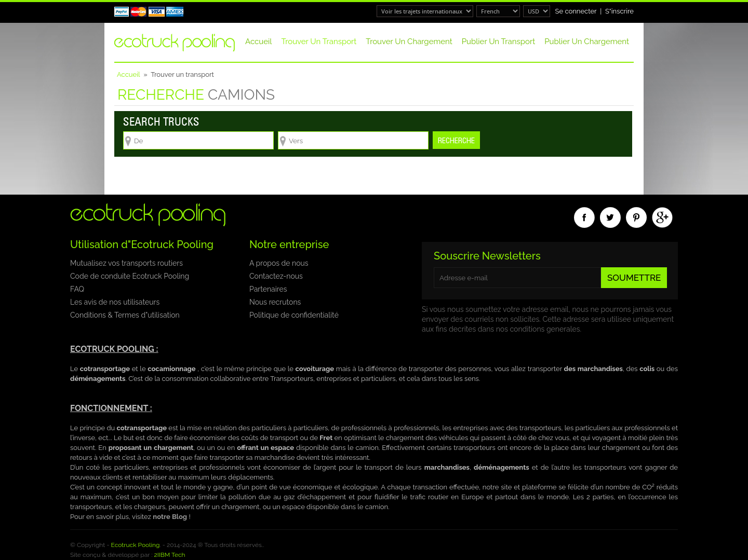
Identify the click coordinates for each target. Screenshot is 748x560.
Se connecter (576, 11)
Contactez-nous (276, 276)
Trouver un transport (319, 42)
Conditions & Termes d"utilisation (125, 315)
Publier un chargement (587, 42)
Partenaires (268, 289)
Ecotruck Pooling (136, 545)
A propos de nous (279, 263)
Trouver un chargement (409, 42)
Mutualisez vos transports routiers (126, 263)
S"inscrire (619, 11)
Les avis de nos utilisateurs (115, 302)
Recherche (456, 140)
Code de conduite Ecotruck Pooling (130, 276)
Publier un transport (498, 42)
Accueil (258, 42)
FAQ (77, 289)
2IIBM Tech (170, 555)
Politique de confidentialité (294, 315)
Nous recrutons (275, 302)
